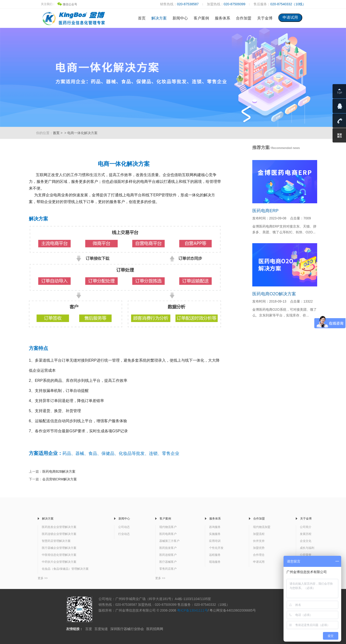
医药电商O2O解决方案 (274, 294)
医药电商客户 (168, 534)
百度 (89, 629)
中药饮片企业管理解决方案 (59, 562)
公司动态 (124, 527)
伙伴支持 (259, 541)
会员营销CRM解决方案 (60, 479)
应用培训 (215, 541)
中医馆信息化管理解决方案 (59, 555)
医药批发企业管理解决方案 (59, 527)
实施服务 (215, 534)
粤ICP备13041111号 (192, 610)
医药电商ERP (265, 211)
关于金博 (265, 18)
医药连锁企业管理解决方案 (59, 534)
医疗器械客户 (168, 562)
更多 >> (43, 578)
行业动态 (124, 534)
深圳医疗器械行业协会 (127, 629)
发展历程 (306, 534)
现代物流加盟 (262, 527)
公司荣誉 (306, 555)
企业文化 (306, 541)
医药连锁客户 (168, 555)
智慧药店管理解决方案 (56, 541)
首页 (142, 18)
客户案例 (201, 18)
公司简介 (306, 527)
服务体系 (222, 18)
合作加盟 (244, 18)
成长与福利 (307, 548)
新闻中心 (180, 18)
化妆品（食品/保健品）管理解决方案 (65, 569)
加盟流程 (259, 534)
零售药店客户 (168, 569)
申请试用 (259, 562)
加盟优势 (259, 548)
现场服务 (215, 562)
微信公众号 (67, 4)
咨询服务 (215, 527)
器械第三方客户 (169, 541)
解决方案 (159, 18)
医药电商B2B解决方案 (59, 471)
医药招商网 (155, 629)
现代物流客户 (168, 527)
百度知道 (101, 629)
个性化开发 (216, 548)
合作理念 (259, 555)
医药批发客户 (168, 548)
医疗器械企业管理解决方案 (59, 548)
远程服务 (215, 555)
